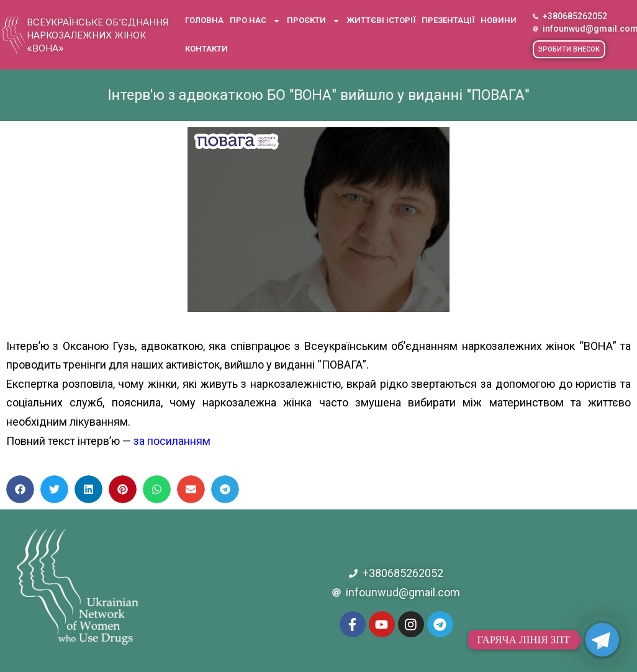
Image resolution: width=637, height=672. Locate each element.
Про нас (255, 21)
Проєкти (314, 21)
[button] (569, 49)
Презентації (448, 20)
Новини (499, 20)
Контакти (206, 49)
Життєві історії (381, 20)
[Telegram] (602, 640)
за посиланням (172, 441)
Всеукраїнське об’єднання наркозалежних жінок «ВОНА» (97, 35)
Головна (204, 20)
